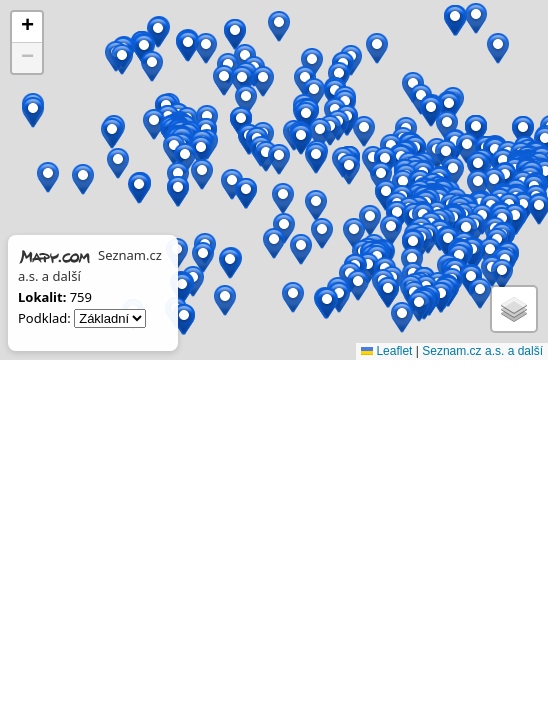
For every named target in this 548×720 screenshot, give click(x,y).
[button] (354, 233)
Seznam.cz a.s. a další (482, 351)
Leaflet (386, 351)
